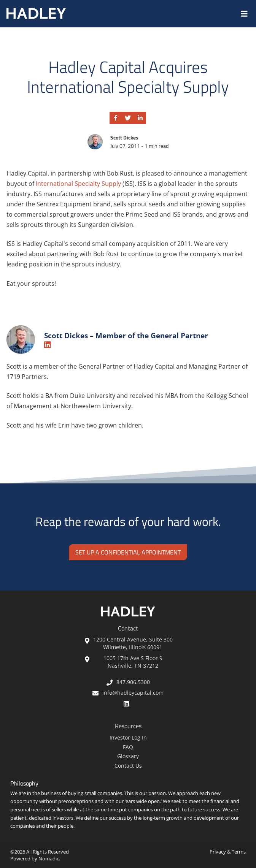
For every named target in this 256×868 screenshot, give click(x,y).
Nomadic (49, 858)
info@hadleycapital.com (128, 693)
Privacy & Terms (228, 852)
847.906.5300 (128, 682)
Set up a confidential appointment (128, 552)
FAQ (128, 747)
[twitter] (128, 118)
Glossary (128, 756)
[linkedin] (140, 118)
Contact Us (128, 766)
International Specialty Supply (79, 184)
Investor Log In (128, 737)
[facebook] (116, 118)
